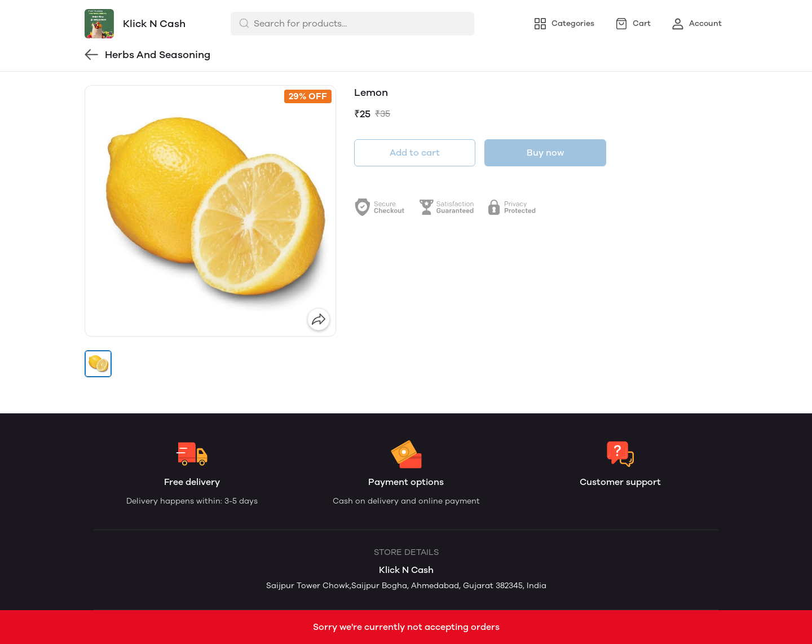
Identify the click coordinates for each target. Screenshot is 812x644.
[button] (98, 364)
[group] (210, 211)
